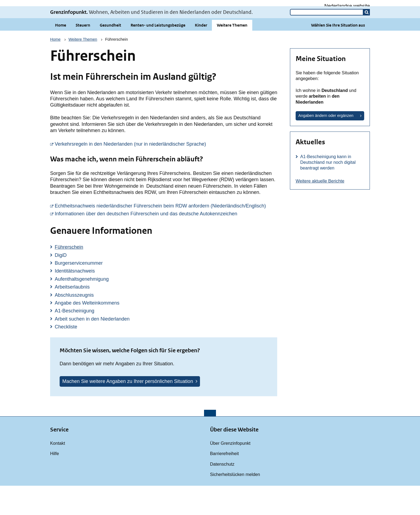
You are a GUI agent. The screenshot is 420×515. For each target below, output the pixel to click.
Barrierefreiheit (224, 483)
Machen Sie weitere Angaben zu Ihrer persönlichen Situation (128, 411)
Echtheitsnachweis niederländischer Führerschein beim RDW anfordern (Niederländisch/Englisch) (166, 235)
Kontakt (58, 472)
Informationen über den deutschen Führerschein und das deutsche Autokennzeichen (166, 243)
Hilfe (54, 483)
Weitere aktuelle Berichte (320, 210)
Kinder (201, 54)
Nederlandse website (347, 6)
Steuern (83, 54)
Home (61, 54)
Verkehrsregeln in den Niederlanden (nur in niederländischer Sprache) (166, 173)
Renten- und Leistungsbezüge (158, 54)
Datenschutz (222, 493)
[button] (367, 41)
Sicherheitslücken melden (235, 504)
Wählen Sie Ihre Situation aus (338, 54)
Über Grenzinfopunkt (230, 472)
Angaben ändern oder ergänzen (326, 145)
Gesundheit (110, 54)
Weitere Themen (232, 54)
